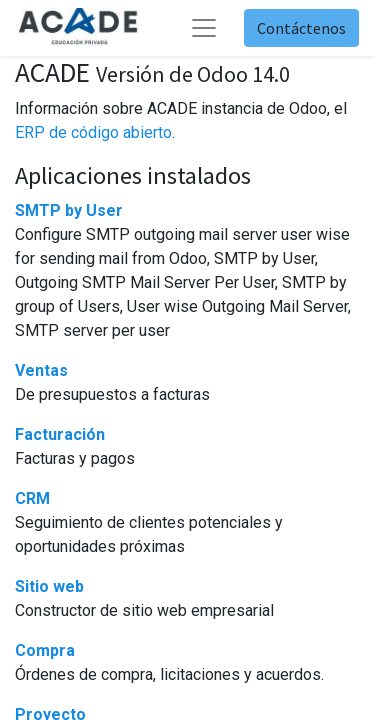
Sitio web (49, 586)
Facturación (60, 434)
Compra (45, 650)
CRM (32, 498)
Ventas (41, 370)
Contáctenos (301, 28)
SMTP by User (69, 210)
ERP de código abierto (93, 132)
